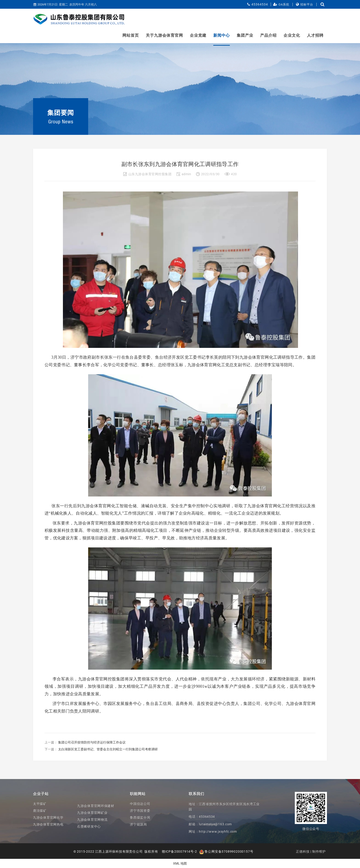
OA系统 (284, 4)
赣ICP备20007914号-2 (179, 851)
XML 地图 (180, 863)
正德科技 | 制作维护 (311, 851)
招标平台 (307, 4)
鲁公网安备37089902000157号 (226, 851)
